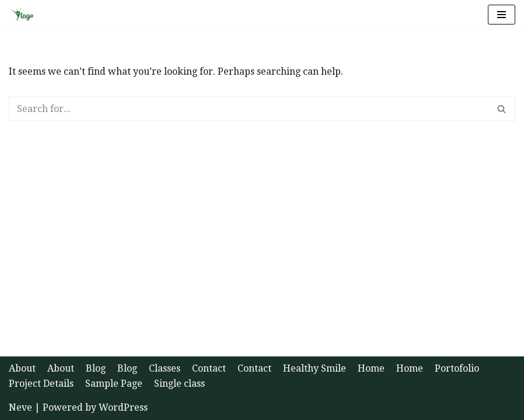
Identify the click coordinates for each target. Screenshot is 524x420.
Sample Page (114, 384)
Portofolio (457, 368)
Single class (179, 384)
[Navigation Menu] (502, 15)
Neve (20, 407)
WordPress (123, 407)
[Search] (249, 109)
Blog (96, 368)
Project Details (41, 384)
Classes (165, 368)
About (22, 368)
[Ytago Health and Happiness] (26, 15)
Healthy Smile (315, 368)
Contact (209, 368)
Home (371, 368)
